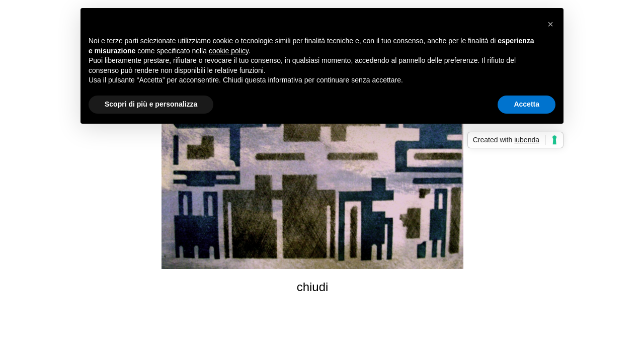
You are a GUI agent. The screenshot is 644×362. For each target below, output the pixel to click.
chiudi (313, 287)
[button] (550, 24)
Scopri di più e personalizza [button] (151, 104)
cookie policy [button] (229, 51)
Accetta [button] (527, 104)
